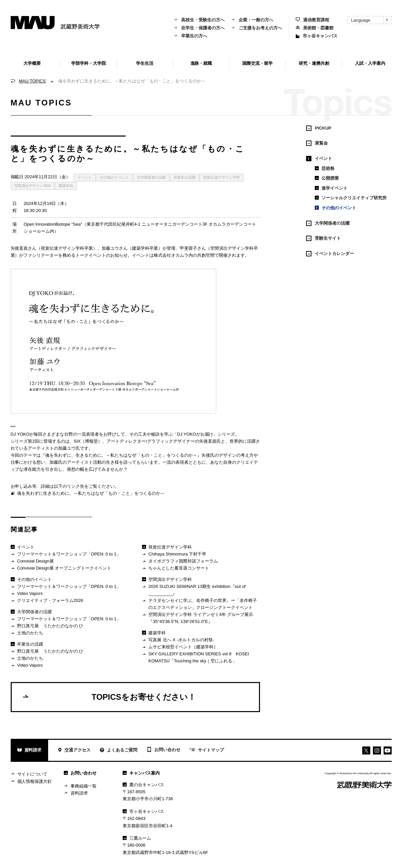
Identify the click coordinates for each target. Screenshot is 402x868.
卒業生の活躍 (184, 177)
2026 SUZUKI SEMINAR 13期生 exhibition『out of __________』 (194, 590)
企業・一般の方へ (252, 20)
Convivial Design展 (32, 561)
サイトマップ (207, 750)
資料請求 (30, 751)
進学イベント (331, 188)
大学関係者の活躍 (151, 177)
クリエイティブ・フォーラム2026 (47, 601)
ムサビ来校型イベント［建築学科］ (180, 647)
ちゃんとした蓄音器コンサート (176, 568)
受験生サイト (323, 238)
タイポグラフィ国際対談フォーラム (180, 561)
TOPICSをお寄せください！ (109, 697)
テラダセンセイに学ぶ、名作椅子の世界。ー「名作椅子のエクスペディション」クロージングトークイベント (199, 604)
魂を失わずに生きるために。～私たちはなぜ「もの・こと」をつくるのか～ (88, 494)
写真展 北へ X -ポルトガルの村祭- (178, 640)
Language (371, 20)
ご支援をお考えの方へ (257, 28)
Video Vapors (27, 594)
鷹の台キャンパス (143, 785)
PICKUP (319, 128)
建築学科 (66, 186)
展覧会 (317, 143)
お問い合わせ (164, 750)
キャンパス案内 (141, 773)
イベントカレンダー (330, 254)
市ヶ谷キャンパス (317, 36)
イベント (85, 177)
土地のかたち (27, 633)
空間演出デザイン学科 (33, 186)
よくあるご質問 (119, 751)
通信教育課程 (312, 20)
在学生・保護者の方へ (199, 28)
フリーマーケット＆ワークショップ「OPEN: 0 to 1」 (66, 554)
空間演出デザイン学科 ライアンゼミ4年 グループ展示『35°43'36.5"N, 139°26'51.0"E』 (198, 618)
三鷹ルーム (137, 838)
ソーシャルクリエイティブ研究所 (351, 198)
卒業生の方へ (190, 36)
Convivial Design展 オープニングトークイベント (61, 568)
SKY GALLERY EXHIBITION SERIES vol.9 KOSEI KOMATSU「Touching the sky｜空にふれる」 (195, 657)
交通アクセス (74, 751)
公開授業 (327, 178)
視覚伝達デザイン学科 (222, 177)
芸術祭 (325, 168)
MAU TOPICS (32, 81)
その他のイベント (114, 177)
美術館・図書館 (315, 28)
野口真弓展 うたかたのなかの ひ (47, 626)
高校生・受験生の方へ (199, 20)
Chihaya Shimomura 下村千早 (174, 554)
